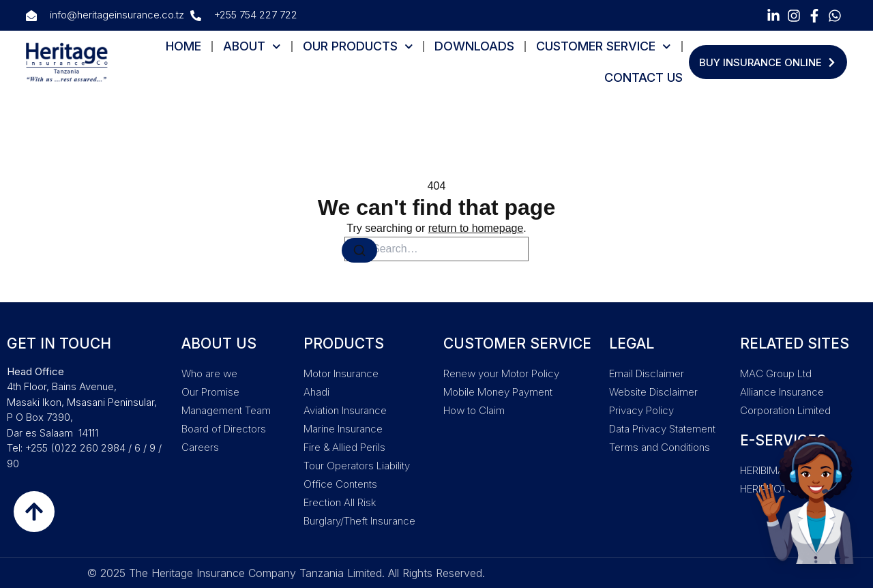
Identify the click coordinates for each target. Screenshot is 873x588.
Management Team (226, 410)
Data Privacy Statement (662, 429)
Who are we (209, 373)
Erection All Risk (340, 502)
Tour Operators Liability (357, 466)
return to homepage (476, 228)
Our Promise (210, 392)
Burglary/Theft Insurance (359, 521)
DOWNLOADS (474, 46)
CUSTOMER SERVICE (604, 47)
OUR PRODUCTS (358, 47)
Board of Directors (224, 429)
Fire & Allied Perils (344, 447)
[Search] (359, 250)
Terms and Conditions (660, 447)
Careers (200, 447)
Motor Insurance (341, 373)
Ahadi (316, 392)
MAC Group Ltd (776, 373)
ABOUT (252, 47)
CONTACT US (643, 77)
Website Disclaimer (653, 392)
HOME (183, 46)
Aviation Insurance (345, 410)
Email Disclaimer (647, 373)
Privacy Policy (641, 410)
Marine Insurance (343, 429)
